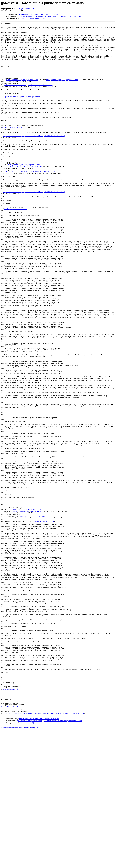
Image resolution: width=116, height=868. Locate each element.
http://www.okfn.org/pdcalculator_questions (21, 112)
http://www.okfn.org (11, 823)
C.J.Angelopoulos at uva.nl (26, 8)
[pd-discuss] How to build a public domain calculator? (39, 14)
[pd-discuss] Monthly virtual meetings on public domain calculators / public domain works (50, 16)
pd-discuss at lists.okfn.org (41, 97)
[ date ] (24, 18)
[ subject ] (38, 18)
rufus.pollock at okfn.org (15, 97)
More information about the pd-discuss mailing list (19, 866)
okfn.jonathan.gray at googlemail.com (22, 91)
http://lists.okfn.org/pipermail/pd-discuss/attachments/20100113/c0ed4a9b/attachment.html (45, 851)
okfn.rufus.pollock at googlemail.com (25, 607)
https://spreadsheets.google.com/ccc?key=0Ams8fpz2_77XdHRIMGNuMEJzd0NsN (34, 159)
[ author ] (45, 18)
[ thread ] (30, 18)
